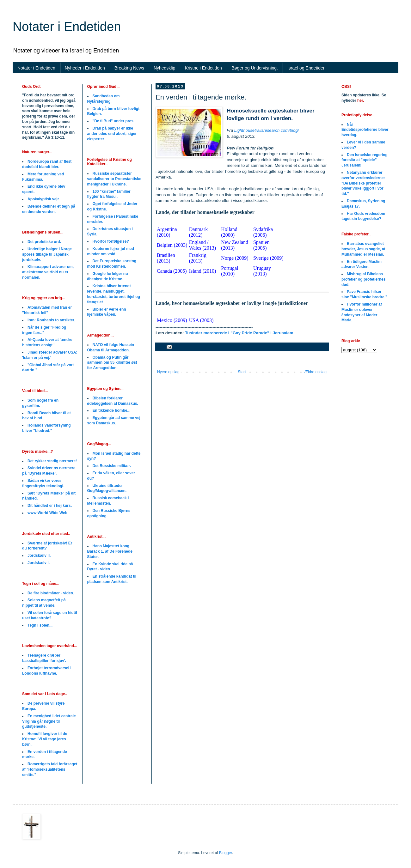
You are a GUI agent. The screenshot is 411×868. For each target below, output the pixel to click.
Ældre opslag (315, 372)
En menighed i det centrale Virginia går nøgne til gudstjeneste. (49, 721)
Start (242, 372)
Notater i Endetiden (67, 27)
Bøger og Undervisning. (255, 68)
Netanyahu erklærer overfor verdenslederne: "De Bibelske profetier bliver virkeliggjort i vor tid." (363, 183)
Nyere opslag (168, 372)
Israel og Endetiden (307, 68)
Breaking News (129, 68)
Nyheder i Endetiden (85, 68)
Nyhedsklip (164, 68)
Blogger (226, 853)
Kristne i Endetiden (203, 68)
